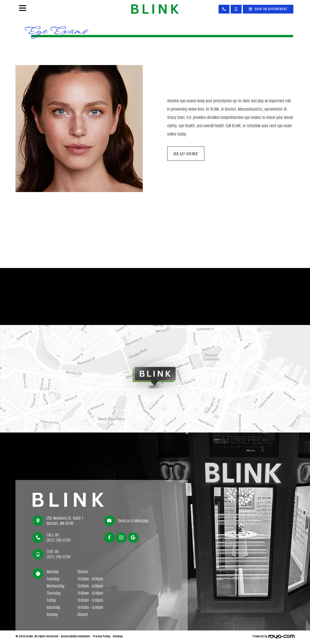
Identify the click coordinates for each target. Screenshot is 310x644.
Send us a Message (134, 523)
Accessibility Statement (75, 638)
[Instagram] (121, 539)
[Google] (133, 539)
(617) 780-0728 (59, 542)
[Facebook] (109, 539)
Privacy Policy (101, 638)
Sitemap (118, 638)
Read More (187, 155)
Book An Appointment (271, 9)
